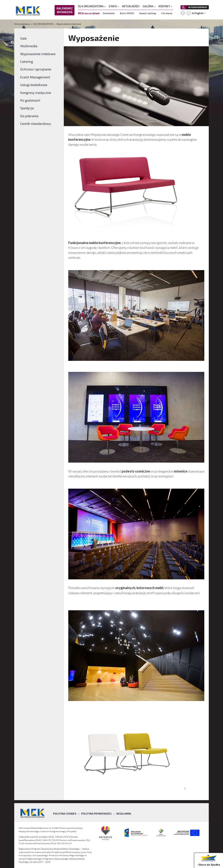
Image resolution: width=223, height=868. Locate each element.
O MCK (114, 6)
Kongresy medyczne (36, 93)
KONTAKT (165, 6)
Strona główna (22, 24)
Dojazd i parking (148, 13)
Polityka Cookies (65, 814)
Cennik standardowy (36, 124)
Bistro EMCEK (127, 13)
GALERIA (149, 6)
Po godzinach (30, 100)
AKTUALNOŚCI (131, 6)
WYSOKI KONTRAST (198, 7)
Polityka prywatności (96, 814)
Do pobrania (29, 116)
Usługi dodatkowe (34, 85)
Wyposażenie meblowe (69, 24)
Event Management (35, 77)
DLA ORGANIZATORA (92, 6)
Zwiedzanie (109, 13)
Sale (23, 38)
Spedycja (27, 108)
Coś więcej (167, 13)
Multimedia (29, 46)
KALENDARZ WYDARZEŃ (65, 10)
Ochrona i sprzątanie (36, 69)
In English (198, 13)
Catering (27, 61)
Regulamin (124, 814)
